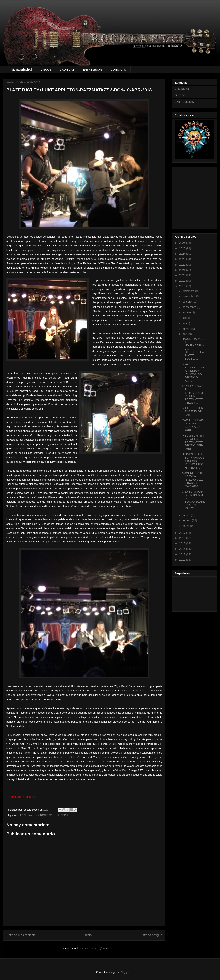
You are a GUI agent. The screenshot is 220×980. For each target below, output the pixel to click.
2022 (183, 265)
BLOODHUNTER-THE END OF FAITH (193, 411)
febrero (187, 520)
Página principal (21, 70)
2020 (183, 275)
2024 (183, 254)
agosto (187, 312)
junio (186, 323)
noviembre (189, 296)
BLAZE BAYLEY (28, 815)
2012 (183, 560)
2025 (183, 248)
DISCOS (46, 70)
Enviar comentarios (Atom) (92, 948)
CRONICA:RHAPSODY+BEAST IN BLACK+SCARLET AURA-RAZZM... (193, 500)
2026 (183, 243)
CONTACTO (118, 70)
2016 (183, 538)
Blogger (125, 972)
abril (185, 334)
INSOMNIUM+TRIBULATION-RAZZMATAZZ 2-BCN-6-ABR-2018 (193, 442)
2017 (183, 533)
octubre (187, 302)
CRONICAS (67, 70)
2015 (183, 543)
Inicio (88, 935)
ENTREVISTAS (93, 70)
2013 (183, 554)
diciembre (189, 291)
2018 (183, 286)
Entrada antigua (151, 935)
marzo (187, 515)
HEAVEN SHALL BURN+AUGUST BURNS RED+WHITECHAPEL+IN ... (193, 461)
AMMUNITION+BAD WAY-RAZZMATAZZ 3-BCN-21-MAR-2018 (192, 480)
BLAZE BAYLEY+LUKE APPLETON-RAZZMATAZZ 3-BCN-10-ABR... (193, 372)
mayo (186, 329)
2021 (183, 270)
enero (186, 526)
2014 (183, 549)
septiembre (190, 307)
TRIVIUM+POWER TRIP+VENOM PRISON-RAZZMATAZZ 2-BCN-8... (193, 394)
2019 (183, 281)
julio (185, 318)
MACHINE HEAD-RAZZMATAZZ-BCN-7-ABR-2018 (193, 425)
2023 (183, 259)
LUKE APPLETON (64, 815)
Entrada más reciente (21, 935)
